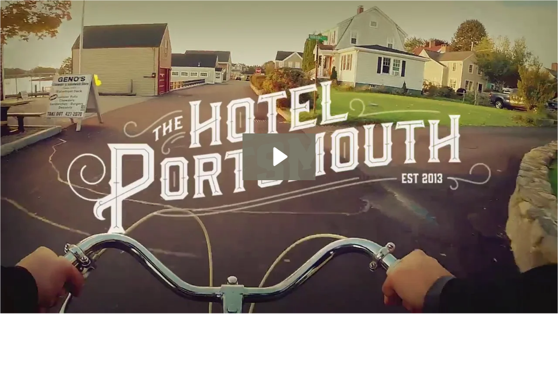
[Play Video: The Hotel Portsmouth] (279, 157)
